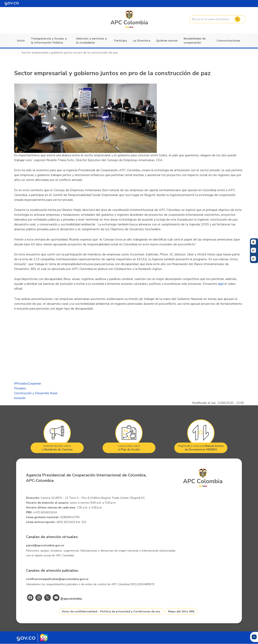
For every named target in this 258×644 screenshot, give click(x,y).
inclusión (20, 398)
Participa (121, 40)
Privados (20, 388)
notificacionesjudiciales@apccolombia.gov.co (57, 579)
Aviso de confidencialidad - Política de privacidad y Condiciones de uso (111, 611)
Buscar (237, 19)
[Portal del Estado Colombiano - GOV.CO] (12, 4)
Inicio (21, 40)
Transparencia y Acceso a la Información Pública (49, 40)
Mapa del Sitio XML (182, 611)
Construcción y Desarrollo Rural (36, 393)
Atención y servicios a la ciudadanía (91, 40)
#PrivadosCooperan (28, 384)
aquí (221, 284)
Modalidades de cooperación (195, 40)
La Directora (141, 40)
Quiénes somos (167, 40)
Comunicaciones (228, 40)
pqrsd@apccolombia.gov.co (45, 545)
